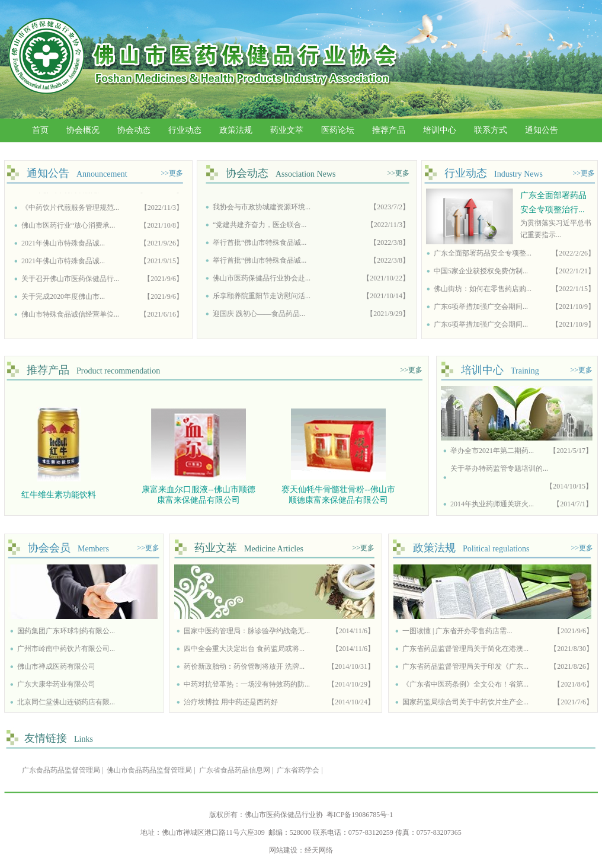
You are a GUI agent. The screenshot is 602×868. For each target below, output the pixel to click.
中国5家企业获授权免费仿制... (481, 271)
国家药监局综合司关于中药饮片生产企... (465, 702)
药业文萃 (287, 130)
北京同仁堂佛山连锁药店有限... (66, 702)
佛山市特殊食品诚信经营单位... (70, 316)
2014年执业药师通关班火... (492, 504)
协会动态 (134, 130)
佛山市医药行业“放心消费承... (68, 227)
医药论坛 (338, 130)
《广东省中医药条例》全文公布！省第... (465, 684)
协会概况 (83, 130)
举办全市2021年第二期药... (492, 451)
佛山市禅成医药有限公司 (56, 666)
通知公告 (542, 130)
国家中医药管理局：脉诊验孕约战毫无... (247, 631)
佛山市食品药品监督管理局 (149, 770)
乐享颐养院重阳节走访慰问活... (262, 298)
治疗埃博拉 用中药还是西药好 (231, 702)
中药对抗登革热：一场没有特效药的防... (247, 684)
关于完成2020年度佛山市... (63, 298)
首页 (40, 130)
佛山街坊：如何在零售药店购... (483, 289)
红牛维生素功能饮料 (60, 495)
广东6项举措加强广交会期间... (481, 307)
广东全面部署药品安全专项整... (483, 253)
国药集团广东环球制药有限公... (66, 631)
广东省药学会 (298, 770)
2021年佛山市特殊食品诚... (63, 245)
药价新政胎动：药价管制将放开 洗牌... (244, 666)
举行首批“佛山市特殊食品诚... (260, 245)
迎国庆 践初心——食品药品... (259, 316)
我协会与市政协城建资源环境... (262, 209)
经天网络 (319, 850)
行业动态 (185, 130)
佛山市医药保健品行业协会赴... (262, 280)
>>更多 (172, 173)
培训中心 (440, 130)
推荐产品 (389, 130)
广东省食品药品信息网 (235, 770)
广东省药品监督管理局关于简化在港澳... (465, 649)
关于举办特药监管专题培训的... (499, 468)
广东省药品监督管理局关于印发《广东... (465, 666)
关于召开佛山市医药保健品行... (70, 280)
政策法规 (236, 130)
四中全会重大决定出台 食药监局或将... (244, 649)
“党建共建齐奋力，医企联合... (260, 227)
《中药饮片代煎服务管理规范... (70, 209)
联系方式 (491, 130)
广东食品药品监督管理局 (61, 770)
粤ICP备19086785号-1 (360, 815)
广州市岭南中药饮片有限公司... (66, 649)
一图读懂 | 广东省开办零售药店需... (457, 631)
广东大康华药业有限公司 (56, 684)
